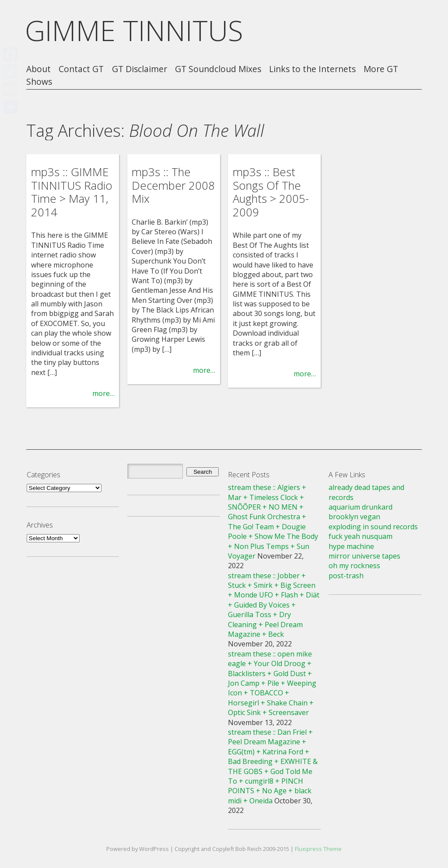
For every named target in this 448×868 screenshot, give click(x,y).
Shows (39, 82)
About (38, 69)
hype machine (351, 546)
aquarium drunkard (360, 507)
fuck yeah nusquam (360, 536)
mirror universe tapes (364, 556)
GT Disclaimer (140, 69)
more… (103, 393)
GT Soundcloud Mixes (218, 69)
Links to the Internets (312, 69)
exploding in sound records (373, 527)
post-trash (346, 576)
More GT (381, 69)
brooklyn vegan (354, 517)
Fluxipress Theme (318, 849)
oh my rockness (354, 566)
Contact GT (81, 69)
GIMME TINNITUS (134, 30)
